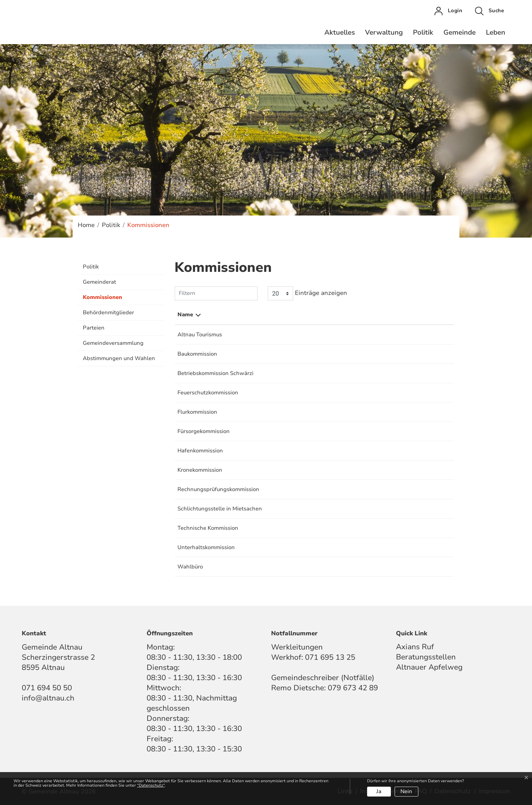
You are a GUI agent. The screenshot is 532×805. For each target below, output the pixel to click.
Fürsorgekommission (204, 431)
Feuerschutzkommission (208, 393)
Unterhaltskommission (206, 547)
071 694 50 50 (47, 688)
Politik (423, 32)
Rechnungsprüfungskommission (218, 489)
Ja (379, 791)
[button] (489, 11)
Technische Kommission (208, 528)
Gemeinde (460, 32)
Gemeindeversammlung (113, 343)
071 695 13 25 (330, 657)
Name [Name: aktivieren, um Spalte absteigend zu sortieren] (185, 315)
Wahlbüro (190, 567)
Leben (496, 32)
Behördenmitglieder (108, 313)
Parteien (94, 328)
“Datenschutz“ (151, 785)
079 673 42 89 (353, 688)
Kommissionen (102, 299)
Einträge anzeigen (307, 293)
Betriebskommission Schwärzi (215, 373)
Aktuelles (340, 32)
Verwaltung (384, 32)
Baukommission (197, 354)
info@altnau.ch (48, 698)
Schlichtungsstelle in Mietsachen (220, 509)
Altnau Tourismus (200, 335)
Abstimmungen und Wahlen (119, 358)
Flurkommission (197, 412)
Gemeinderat (99, 282)
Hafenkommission (200, 451)
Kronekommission (200, 470)
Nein (406, 791)
